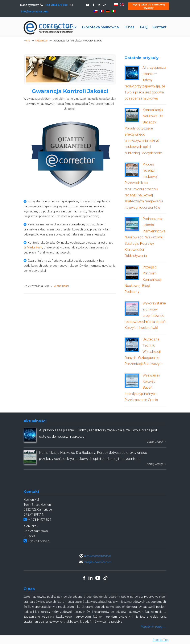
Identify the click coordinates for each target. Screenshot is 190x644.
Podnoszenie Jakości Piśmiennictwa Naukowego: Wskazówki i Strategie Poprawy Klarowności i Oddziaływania (145, 237)
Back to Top (161, 640)
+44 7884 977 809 (56, 5)
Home (27, 41)
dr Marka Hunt (33, 247)
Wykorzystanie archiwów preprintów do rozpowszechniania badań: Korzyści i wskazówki (145, 316)
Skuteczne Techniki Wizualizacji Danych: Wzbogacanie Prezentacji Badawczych (144, 352)
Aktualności (42, 41)
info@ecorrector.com (35, 11)
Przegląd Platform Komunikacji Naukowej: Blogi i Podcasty (143, 279)
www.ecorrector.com (97, 556)
